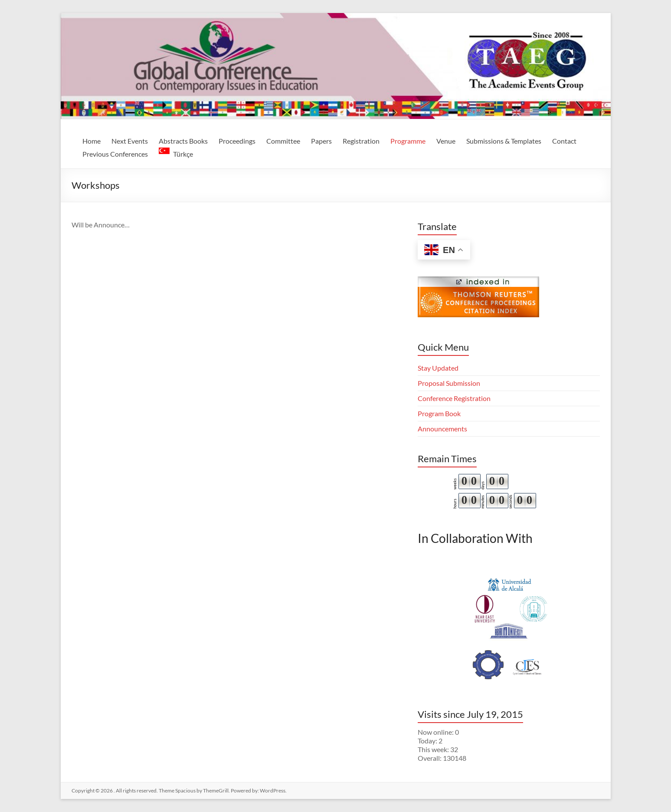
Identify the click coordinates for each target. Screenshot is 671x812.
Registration (361, 141)
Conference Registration (454, 398)
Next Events (130, 141)
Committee (283, 141)
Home (92, 141)
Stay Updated (438, 368)
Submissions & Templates (504, 141)
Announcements (442, 429)
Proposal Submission (449, 383)
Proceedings (237, 141)
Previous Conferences (115, 154)
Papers (321, 141)
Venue (446, 141)
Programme (408, 141)
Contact (564, 141)
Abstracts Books (183, 141)
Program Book (439, 413)
